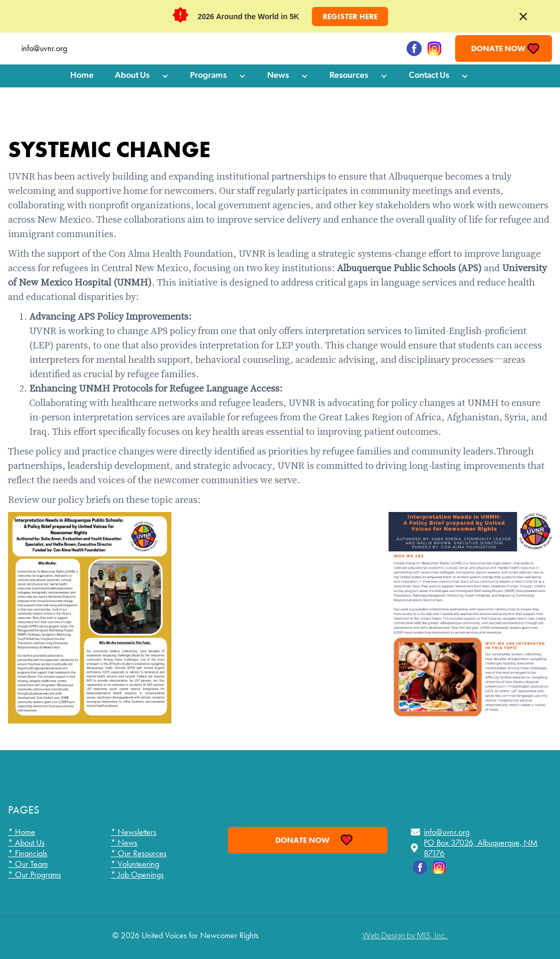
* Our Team (28, 864)
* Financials (28, 854)
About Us (132, 76)
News (278, 76)
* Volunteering (135, 864)
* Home (22, 832)
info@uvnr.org (44, 48)
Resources (349, 76)
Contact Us (429, 76)
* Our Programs (35, 875)
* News (124, 843)
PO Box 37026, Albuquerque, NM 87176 (481, 848)
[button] (142, 76)
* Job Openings (137, 875)
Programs (208, 76)
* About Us (26, 843)
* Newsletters (134, 832)
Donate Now (498, 48)
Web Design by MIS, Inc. (405, 936)
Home (82, 76)
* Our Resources (139, 854)
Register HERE (350, 17)
